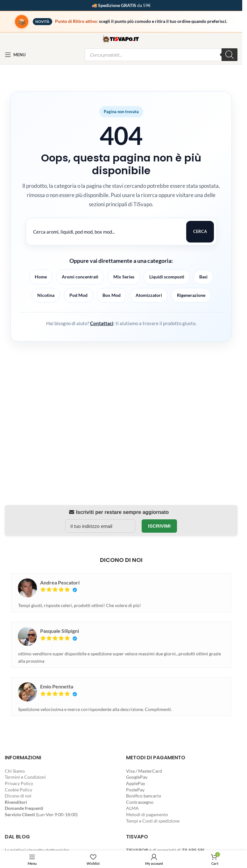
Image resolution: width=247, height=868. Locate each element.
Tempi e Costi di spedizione (153, 821)
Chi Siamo (15, 771)
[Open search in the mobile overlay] (161, 55)
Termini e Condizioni (25, 777)
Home (41, 277)
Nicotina (46, 295)
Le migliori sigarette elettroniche (37, 850)
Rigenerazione (191, 295)
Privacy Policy (19, 783)
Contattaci (102, 323)
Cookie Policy (18, 790)
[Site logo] (121, 38)
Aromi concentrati (80, 277)
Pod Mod (78, 295)
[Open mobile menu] (15, 55)
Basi (203, 277)
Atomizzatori (149, 295)
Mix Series (124, 277)
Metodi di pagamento (147, 814)
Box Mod (112, 295)
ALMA (132, 808)
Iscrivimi (159, 526)
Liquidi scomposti (167, 277)
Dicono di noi (18, 796)
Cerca (200, 231)
